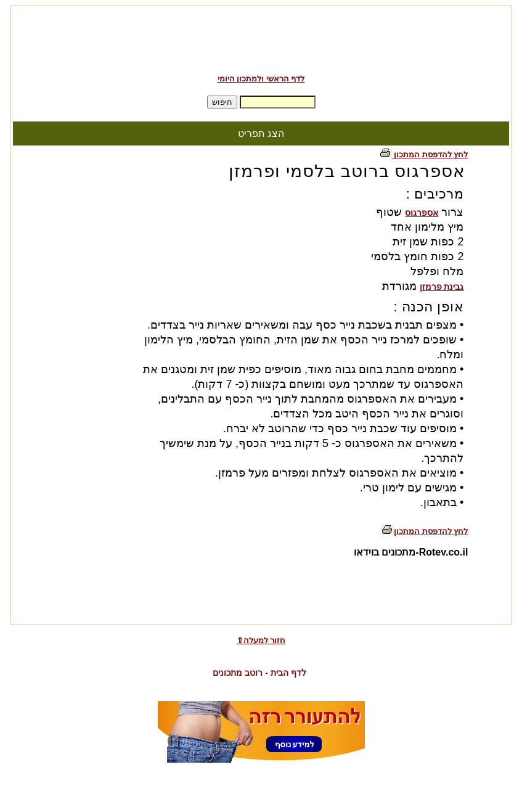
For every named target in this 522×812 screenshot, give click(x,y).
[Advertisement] (261, 36)
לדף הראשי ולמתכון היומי (261, 79)
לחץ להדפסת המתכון (424, 154)
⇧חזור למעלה (261, 640)
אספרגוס (422, 213)
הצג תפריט (261, 133)
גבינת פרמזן (442, 287)
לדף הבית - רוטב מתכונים (259, 673)
